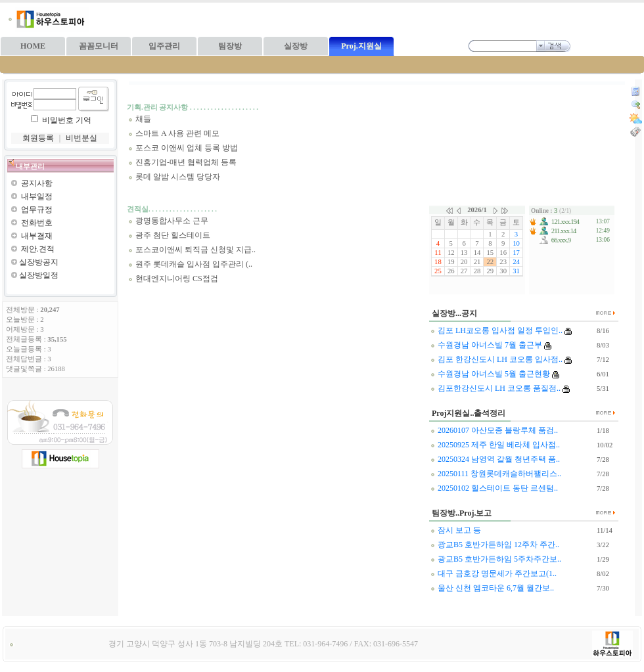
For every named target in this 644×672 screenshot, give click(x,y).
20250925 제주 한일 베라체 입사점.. (495, 445)
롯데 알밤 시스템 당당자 (174, 177)
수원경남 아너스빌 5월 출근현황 (490, 374)
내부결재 (37, 236)
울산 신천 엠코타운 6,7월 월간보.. (492, 588)
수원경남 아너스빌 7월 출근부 (486, 345)
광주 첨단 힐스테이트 (169, 235)
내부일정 (37, 196)
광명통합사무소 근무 (168, 221)
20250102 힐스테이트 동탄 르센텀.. (494, 488)
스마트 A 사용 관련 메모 (174, 133)
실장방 (296, 46)
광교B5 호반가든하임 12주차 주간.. (495, 545)
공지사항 (37, 183)
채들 (140, 119)
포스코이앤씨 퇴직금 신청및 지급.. (192, 250)
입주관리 (164, 46)
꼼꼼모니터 (99, 46)
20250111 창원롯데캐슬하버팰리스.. (496, 474)
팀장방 (230, 46)
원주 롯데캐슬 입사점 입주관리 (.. (190, 264)
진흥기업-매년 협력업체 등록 (182, 162)
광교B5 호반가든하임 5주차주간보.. (496, 559)
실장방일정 (39, 275)
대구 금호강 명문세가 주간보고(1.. (494, 573)
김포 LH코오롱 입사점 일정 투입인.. (496, 330)
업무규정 (37, 210)
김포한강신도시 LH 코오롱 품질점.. (495, 388)
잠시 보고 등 (456, 530)
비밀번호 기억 (67, 120)
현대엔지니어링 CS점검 (173, 279)
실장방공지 (39, 262)
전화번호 (37, 223)
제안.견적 (38, 249)
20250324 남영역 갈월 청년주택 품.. (495, 459)
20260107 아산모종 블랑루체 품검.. (494, 430)
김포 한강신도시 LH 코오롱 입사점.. (496, 359)
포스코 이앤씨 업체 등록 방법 (183, 148)
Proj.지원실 (361, 46)
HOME (33, 46)
